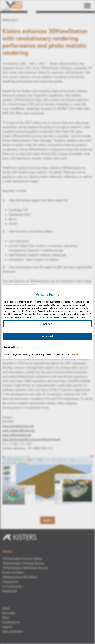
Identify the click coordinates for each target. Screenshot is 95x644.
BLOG (6, 608)
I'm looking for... (13, 586)
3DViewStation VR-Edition (20, 577)
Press (6, 618)
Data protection (13, 631)
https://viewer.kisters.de (18, 426)
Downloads (10, 591)
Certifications (11, 622)
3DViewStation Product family (22, 559)
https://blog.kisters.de (20, 286)
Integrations (10, 582)
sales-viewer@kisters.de (19, 430)
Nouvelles (9, 613)
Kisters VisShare (13, 572)
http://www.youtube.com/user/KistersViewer (31, 439)
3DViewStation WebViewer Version (25, 568)
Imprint (7, 627)
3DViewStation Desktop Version (23, 563)
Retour (47, 520)
